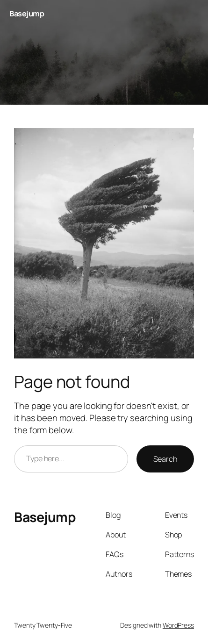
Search (165, 459)
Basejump (27, 14)
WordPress (178, 625)
